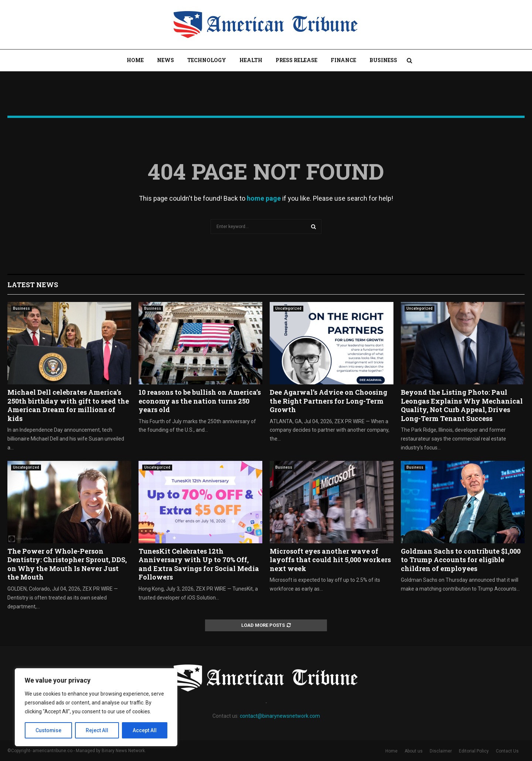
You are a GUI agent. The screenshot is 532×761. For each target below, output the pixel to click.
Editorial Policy (474, 751)
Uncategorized (288, 308)
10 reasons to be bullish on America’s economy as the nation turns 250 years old (200, 401)
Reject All (97, 730)
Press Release (296, 60)
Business (383, 60)
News (166, 60)
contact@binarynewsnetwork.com (280, 716)
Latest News (33, 285)
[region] (96, 707)
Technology (207, 60)
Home (135, 60)
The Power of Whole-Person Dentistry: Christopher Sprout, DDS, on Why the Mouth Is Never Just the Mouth (67, 564)
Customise (49, 730)
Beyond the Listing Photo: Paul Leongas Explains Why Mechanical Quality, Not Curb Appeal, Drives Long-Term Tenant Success (462, 405)
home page (264, 198)
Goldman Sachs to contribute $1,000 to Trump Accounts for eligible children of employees (461, 560)
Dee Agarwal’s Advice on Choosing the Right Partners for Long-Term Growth (328, 401)
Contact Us (507, 751)
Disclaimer (441, 751)
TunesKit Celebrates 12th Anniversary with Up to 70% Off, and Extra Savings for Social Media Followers (199, 564)
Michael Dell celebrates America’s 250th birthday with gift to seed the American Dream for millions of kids (68, 405)
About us (414, 751)
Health (251, 60)
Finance (343, 60)
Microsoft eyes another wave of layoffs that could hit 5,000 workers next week (330, 560)
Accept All (145, 730)
